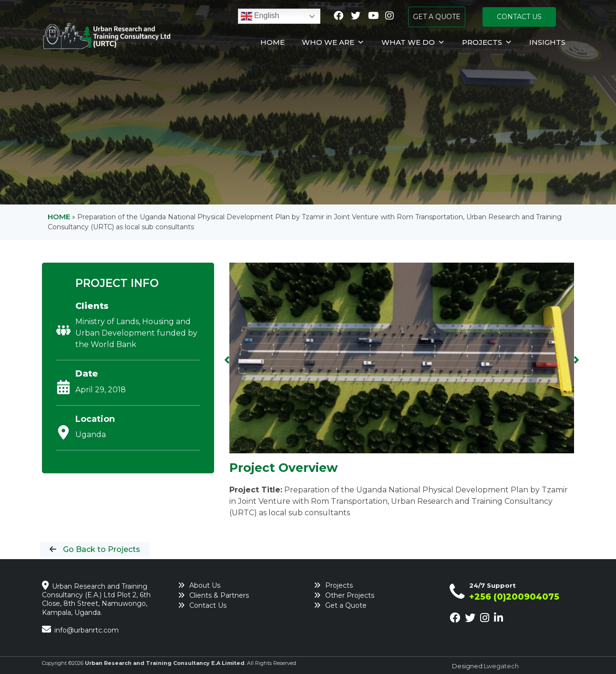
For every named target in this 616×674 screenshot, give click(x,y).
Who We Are (333, 42)
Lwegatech (501, 666)
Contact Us (208, 605)
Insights (547, 42)
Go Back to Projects (101, 549)
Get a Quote (346, 605)
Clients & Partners (219, 595)
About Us (205, 585)
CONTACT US (519, 17)
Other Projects (350, 595)
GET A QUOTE (437, 17)
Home (272, 42)
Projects (487, 42)
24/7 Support (493, 585)
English (260, 16)
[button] (227, 360)
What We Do (413, 42)
